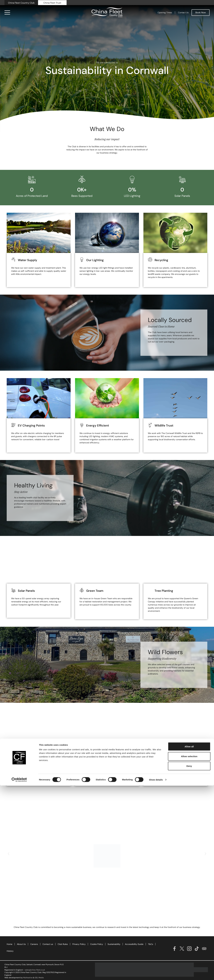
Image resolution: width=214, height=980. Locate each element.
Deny (189, 960)
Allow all (189, 941)
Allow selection (189, 951)
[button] (9, 854)
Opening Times (165, 13)
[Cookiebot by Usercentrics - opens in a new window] (19, 974)
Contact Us (183, 13)
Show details (156, 974)
